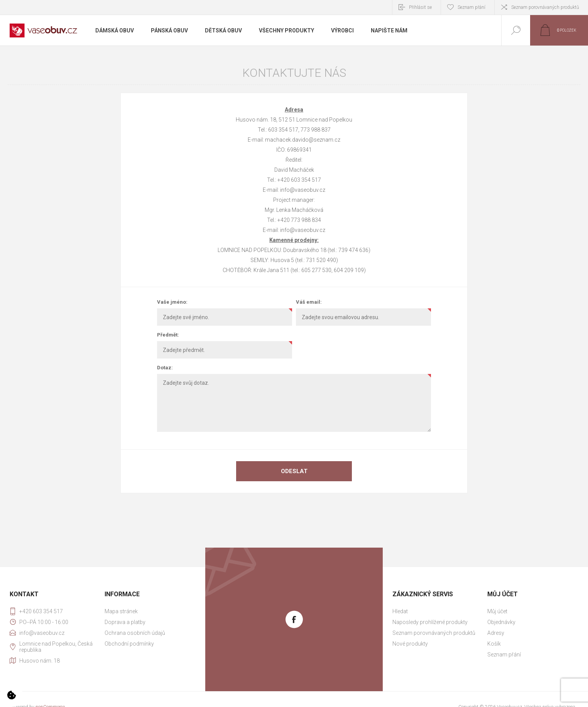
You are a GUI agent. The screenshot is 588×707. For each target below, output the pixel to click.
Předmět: (168, 335)
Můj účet (497, 611)
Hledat (400, 611)
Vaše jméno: (172, 302)
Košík (494, 644)
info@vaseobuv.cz (303, 190)
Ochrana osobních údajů (135, 633)
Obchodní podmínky (129, 644)
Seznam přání (504, 655)
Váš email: (309, 302)
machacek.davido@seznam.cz (303, 140)
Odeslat (294, 471)
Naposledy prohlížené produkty (430, 622)
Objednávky (501, 622)
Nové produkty (410, 644)
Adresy (496, 633)
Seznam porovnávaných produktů (545, 7)
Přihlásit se (420, 7)
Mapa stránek (121, 611)
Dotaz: (165, 368)
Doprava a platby (125, 622)
